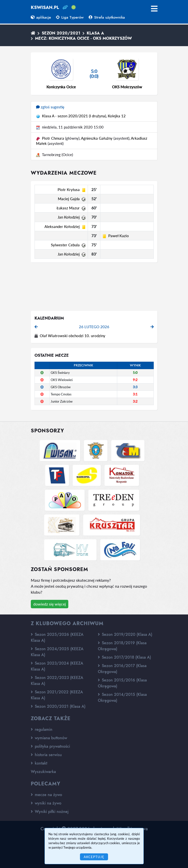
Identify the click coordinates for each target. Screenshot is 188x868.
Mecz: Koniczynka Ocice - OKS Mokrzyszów (83, 38)
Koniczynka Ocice (61, 87)
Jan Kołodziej (69, 217)
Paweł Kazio (119, 236)
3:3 (135, 387)
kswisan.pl (45, 7)
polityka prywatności (50, 746)
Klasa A (95, 33)
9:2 (135, 380)
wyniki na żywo (46, 803)
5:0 (135, 373)
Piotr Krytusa (69, 190)
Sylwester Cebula (65, 245)
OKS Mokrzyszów (127, 87)
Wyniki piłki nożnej (50, 812)
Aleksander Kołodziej (62, 226)
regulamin (42, 729)
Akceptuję (94, 857)
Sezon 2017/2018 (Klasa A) (124, 657)
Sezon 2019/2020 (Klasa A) (125, 634)
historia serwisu (46, 755)
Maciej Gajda (69, 199)
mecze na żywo (46, 795)
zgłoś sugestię (50, 107)
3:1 (135, 394)
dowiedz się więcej (50, 604)
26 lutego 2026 (94, 327)
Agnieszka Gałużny (97, 138)
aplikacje (41, 17)
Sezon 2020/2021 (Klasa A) (58, 706)
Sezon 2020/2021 (61, 33)
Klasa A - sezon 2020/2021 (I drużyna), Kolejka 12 (84, 116)
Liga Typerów (70, 17)
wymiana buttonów (49, 738)
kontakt (39, 763)
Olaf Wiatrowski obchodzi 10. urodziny (73, 336)
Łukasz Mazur (68, 208)
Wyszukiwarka (43, 772)
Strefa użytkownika (107, 17)
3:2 (135, 401)
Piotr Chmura (53, 138)
